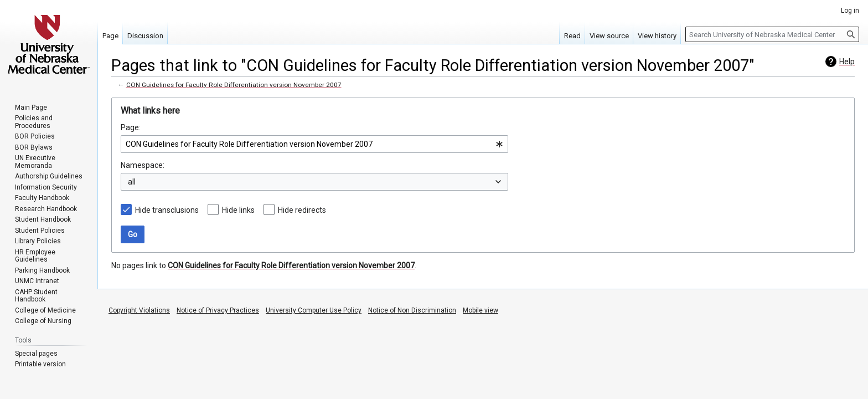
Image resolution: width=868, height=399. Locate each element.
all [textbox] (132, 182)
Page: (131, 127)
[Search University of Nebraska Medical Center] (772, 34)
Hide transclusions (167, 210)
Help (847, 62)
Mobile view (480, 310)
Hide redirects (302, 210)
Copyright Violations (139, 310)
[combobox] (314, 144)
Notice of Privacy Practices (218, 310)
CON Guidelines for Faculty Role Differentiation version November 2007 (234, 85)
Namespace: (143, 165)
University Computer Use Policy (314, 310)
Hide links (238, 210)
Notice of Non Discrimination (412, 310)
